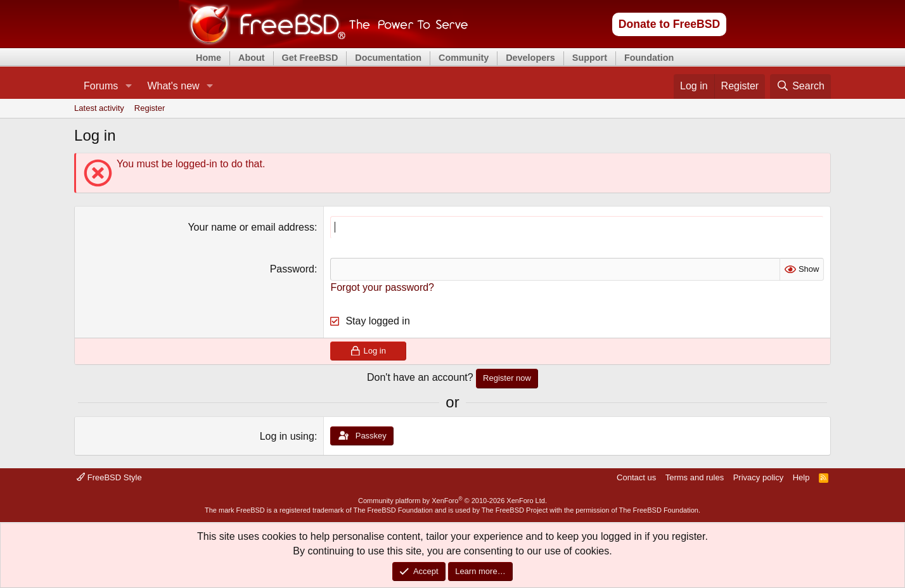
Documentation (388, 58)
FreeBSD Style (109, 477)
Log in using (287, 436)
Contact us (636, 477)
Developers (530, 58)
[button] (128, 86)
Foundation (649, 58)
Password (292, 269)
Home (209, 58)
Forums (101, 86)
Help (801, 477)
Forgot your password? (382, 287)
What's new (173, 86)
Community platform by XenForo (452, 501)
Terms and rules (695, 477)
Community (464, 58)
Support (590, 58)
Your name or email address (251, 227)
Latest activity (99, 108)
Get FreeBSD (310, 58)
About (252, 58)
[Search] (800, 86)
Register (150, 108)
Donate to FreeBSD (669, 24)
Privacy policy (758, 477)
